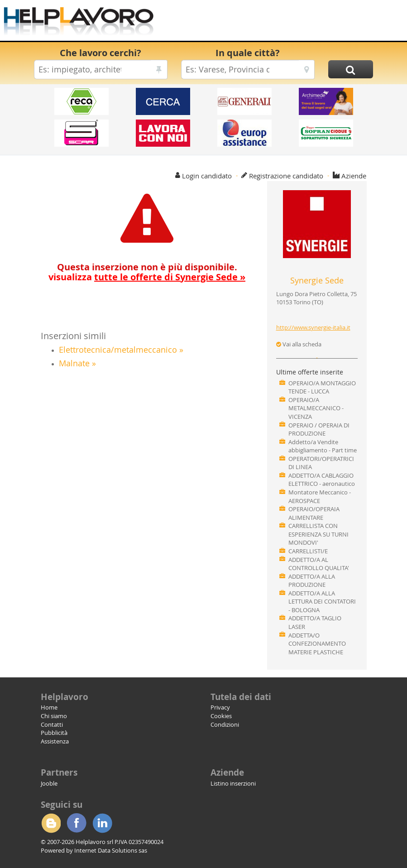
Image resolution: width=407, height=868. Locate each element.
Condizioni (225, 724)
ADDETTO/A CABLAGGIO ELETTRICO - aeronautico (322, 480)
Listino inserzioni (233, 783)
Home (49, 707)
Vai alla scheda (299, 344)
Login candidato (207, 176)
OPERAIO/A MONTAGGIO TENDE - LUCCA (322, 387)
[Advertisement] (281, 23)
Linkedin (102, 823)
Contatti (52, 724)
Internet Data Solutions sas (111, 850)
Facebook (77, 823)
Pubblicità (54, 733)
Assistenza (55, 741)
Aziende (354, 176)
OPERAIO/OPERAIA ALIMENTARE (314, 513)
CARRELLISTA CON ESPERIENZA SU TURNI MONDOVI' (318, 534)
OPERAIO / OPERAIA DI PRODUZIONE (319, 429)
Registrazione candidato (286, 176)
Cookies (221, 716)
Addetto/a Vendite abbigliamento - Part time (323, 446)
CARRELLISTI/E (308, 551)
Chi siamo (54, 716)
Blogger (51, 823)
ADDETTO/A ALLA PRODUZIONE (312, 581)
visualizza (147, 277)
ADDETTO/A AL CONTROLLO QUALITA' (319, 564)
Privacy (220, 707)
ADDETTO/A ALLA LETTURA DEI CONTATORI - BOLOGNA (322, 602)
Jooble (49, 783)
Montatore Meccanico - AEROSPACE (320, 496)
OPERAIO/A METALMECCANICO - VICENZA (316, 408)
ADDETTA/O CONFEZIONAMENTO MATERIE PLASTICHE (317, 644)
